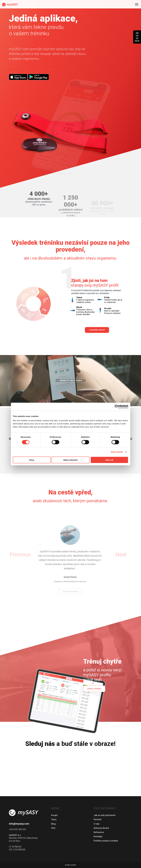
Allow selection (70, 460)
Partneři (98, 819)
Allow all (109, 460)
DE (137, 38)
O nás (96, 824)
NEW (137, 41)
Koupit (54, 815)
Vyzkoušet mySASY (97, 330)
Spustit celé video (71, 391)
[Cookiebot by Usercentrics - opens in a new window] (117, 407)
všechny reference (71, 582)
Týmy (54, 819)
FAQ (53, 828)
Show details (117, 452)
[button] (33, 555)
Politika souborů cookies (106, 841)
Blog (53, 824)
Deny (32, 460)
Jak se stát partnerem (105, 815)
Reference (99, 832)
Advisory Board (101, 828)
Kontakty (98, 836)
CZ (137, 33)
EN (137, 36)
